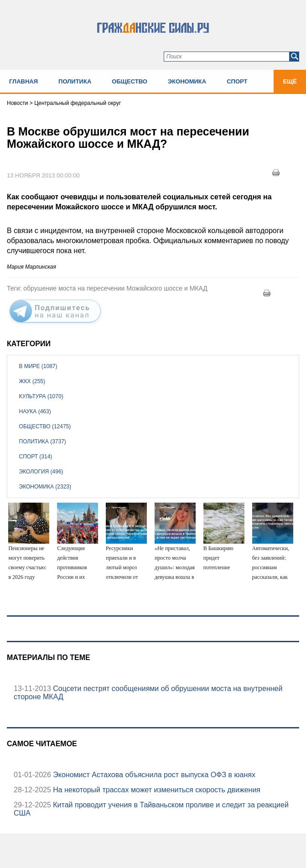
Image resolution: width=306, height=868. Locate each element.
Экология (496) (41, 472)
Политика (75, 81)
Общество (130, 81)
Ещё (290, 81)
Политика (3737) (43, 442)
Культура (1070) (41, 396)
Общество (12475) (45, 426)
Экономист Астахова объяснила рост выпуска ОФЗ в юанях (153, 775)
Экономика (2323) (45, 487)
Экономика (187, 81)
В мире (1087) (38, 366)
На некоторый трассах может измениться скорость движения (156, 790)
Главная (23, 81)
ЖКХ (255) (32, 381)
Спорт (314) (36, 457)
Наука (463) (35, 411)
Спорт (237, 81)
